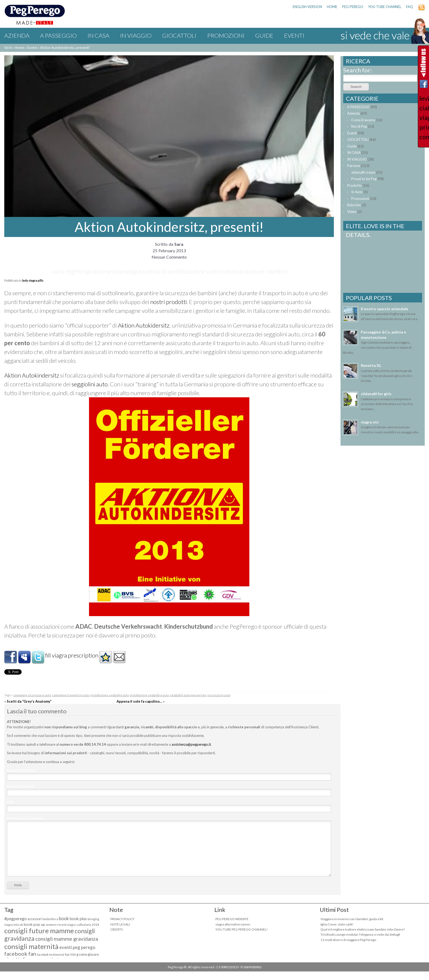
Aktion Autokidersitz (144, 325)
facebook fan (20, 954)
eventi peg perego (77, 947)
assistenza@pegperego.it (191, 744)
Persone (354, 166)
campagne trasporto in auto (71, 695)
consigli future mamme (39, 931)
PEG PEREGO (353, 7)
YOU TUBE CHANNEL (385, 7)
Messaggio (25, 818)
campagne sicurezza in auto (32, 695)
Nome (21, 770)
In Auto (357, 192)
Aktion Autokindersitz (32, 375)
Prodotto (355, 185)
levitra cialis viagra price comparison (424, 117)
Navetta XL (371, 365)
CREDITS (117, 929)
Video (352, 212)
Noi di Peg (359, 126)
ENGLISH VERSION (307, 7)
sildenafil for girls (376, 394)
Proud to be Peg (364, 179)
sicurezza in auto (219, 695)
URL (10, 802)
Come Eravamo (363, 120)
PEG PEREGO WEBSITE (232, 919)
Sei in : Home (14, 48)
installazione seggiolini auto (110, 695)
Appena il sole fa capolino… (139, 701)
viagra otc (370, 422)
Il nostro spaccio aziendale (384, 309)
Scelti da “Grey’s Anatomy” (29, 701)
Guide (264, 35)
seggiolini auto (90, 384)
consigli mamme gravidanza (67, 939)
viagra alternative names (233, 924)
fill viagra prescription (72, 655)
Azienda (17, 35)
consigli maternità (31, 946)
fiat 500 (70, 954)
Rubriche (354, 205)
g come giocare (88, 954)
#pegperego (16, 918)
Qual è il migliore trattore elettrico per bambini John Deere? (363, 929)
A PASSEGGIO (58, 35)
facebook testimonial (51, 954)
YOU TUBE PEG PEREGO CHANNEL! (242, 929)
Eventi (294, 35)
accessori (35, 919)
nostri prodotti (169, 302)
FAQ (409, 7)
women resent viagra (61, 925)
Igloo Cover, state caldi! (337, 924)
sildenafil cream (363, 172)
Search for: (357, 70)
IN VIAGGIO (136, 35)
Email (21, 786)
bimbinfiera (50, 919)
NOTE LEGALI (120, 924)
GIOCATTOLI (179, 35)
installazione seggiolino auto (149, 695)
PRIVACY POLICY (122, 919)
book (64, 918)
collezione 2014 (88, 925)
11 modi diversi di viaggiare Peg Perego (348, 940)
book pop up (34, 924)
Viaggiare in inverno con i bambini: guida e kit (352, 919)
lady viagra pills (33, 280)
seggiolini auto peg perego (188, 695)
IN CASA (98, 35)
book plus (78, 919)
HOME (332, 7)
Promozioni (226, 35)
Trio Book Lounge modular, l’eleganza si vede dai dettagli (360, 934)
